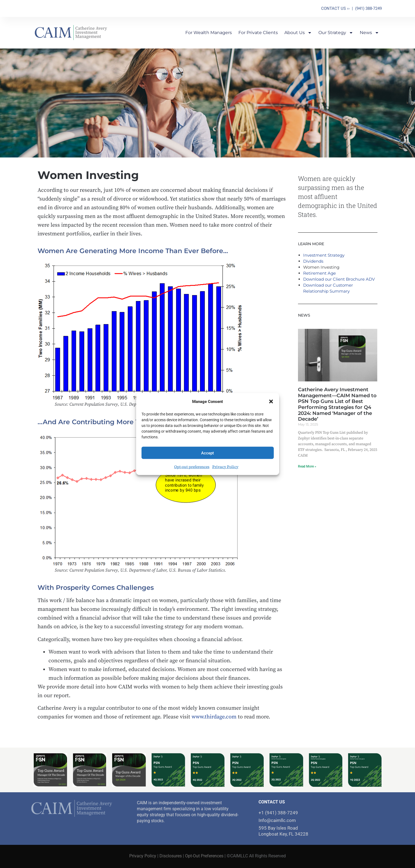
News (369, 33)
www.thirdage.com (214, 717)
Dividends (313, 261)
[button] (271, 402)
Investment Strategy (324, 255)
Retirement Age (319, 273)
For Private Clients (258, 33)
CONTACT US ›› (335, 8)
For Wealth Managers (209, 33)
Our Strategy (336, 33)
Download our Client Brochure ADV (339, 279)
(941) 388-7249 (368, 8)
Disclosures (171, 856)
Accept (207, 453)
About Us (298, 33)
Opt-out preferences (192, 467)
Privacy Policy (225, 467)
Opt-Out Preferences (204, 856)
